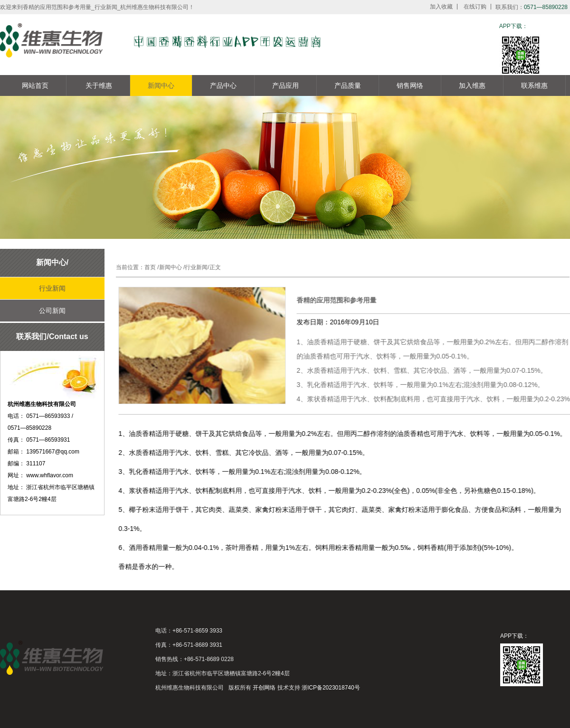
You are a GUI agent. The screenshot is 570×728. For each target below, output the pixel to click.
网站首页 (35, 85)
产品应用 (285, 85)
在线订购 (475, 7)
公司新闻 (52, 311)
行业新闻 (52, 288)
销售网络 (410, 85)
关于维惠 (99, 85)
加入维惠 (472, 85)
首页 (150, 267)
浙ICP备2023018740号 (331, 688)
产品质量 (348, 85)
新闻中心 (161, 85)
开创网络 (264, 688)
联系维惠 (534, 85)
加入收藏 (441, 7)
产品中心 (223, 85)
